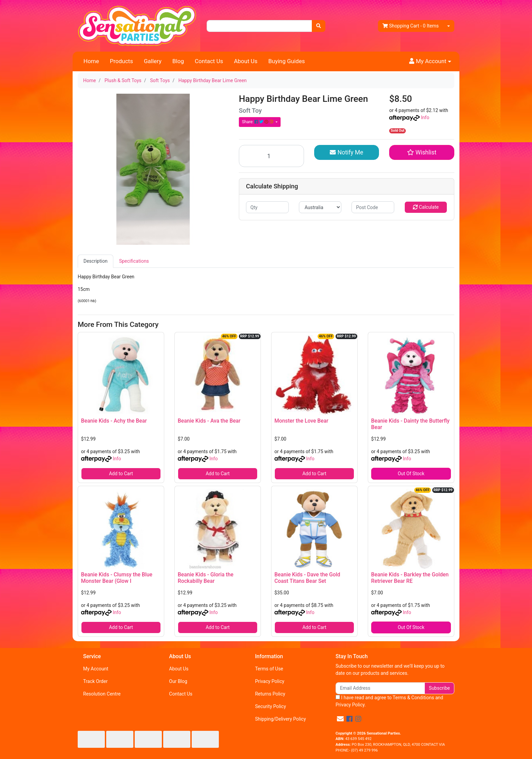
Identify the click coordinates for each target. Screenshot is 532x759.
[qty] (267, 207)
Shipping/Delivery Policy (281, 719)
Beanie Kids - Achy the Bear (114, 421)
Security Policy (271, 706)
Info (425, 117)
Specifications (134, 261)
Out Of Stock (411, 474)
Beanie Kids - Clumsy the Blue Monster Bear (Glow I (117, 578)
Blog (178, 61)
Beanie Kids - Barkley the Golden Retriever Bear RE (410, 578)
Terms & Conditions (413, 698)
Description (96, 261)
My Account (96, 669)
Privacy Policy (270, 681)
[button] (430, 61)
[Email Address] (380, 688)
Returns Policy (270, 694)
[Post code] (373, 207)
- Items (411, 26)
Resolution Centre (102, 694)
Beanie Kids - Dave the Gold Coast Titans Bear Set (307, 578)
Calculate (426, 207)
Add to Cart (121, 474)
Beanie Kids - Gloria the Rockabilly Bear (206, 578)
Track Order (95, 681)
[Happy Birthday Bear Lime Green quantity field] (271, 156)
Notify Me (346, 152)
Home (91, 61)
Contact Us (209, 61)
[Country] (320, 207)
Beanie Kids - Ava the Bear (209, 421)
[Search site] (319, 26)
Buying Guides (287, 61)
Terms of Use (269, 669)
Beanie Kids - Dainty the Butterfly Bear (410, 424)
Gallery (153, 61)
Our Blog (178, 681)
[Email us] (340, 719)
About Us (245, 61)
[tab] (96, 261)
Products (121, 61)
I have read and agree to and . (389, 701)
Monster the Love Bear (301, 421)
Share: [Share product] (258, 122)
